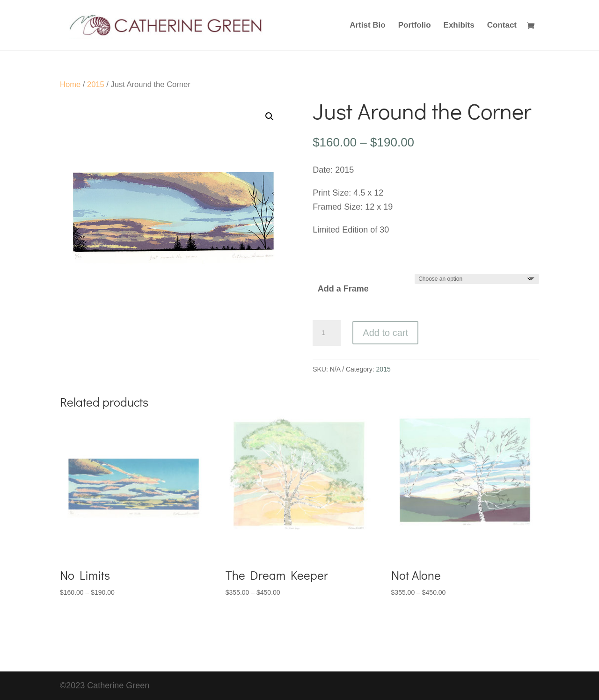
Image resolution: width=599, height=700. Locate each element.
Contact (502, 26)
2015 (96, 84)
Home (70, 84)
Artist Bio (368, 26)
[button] (270, 117)
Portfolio (415, 26)
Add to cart (385, 333)
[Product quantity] (327, 333)
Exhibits (459, 26)
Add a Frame (343, 289)
